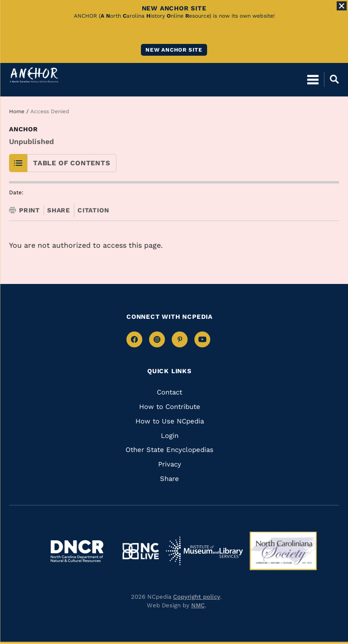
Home (17, 111)
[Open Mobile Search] (331, 79)
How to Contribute (170, 407)
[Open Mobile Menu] (313, 79)
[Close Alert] (342, 6)
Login (170, 436)
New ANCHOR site (174, 50)
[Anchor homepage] (34, 75)
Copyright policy (197, 597)
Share (59, 210)
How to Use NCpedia (170, 421)
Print (24, 210)
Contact (169, 392)
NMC (198, 605)
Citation (93, 210)
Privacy (170, 464)
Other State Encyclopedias (169, 450)
